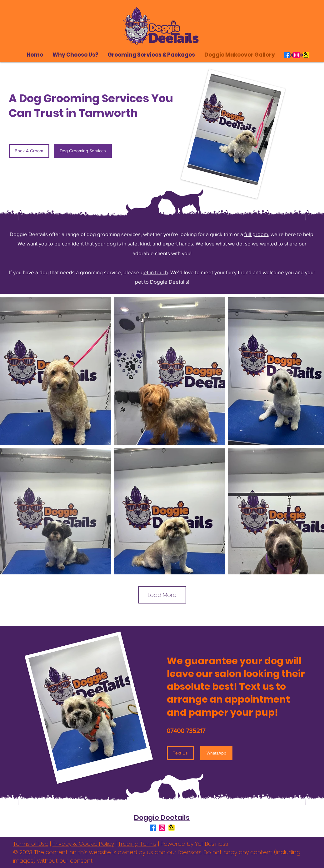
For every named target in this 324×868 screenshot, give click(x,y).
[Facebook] (287, 55)
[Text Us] (180, 753)
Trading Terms (137, 844)
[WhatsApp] (216, 753)
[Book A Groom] (29, 151)
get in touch (154, 272)
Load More (162, 595)
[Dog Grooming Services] (83, 151)
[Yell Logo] (306, 55)
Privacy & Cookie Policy (83, 844)
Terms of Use (31, 844)
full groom (256, 234)
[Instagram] (297, 55)
